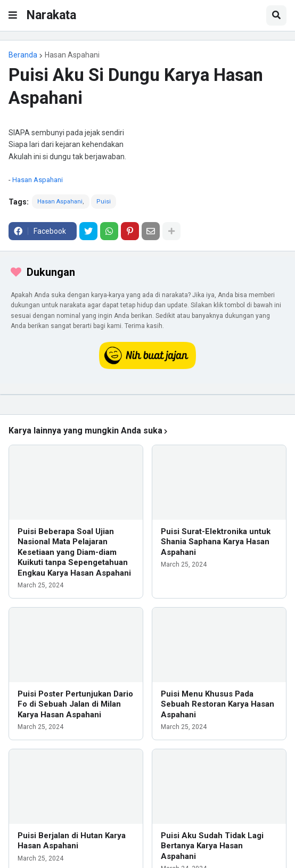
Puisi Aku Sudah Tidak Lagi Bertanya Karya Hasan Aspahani (212, 846)
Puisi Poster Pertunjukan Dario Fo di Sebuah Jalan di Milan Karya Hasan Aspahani (75, 704)
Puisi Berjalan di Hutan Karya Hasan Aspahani (72, 841)
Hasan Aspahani (72, 55)
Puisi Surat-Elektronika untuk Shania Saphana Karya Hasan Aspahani (216, 542)
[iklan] (147, 395)
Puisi (104, 202)
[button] (13, 15)
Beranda (23, 55)
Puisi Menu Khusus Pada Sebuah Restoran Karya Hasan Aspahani (218, 704)
